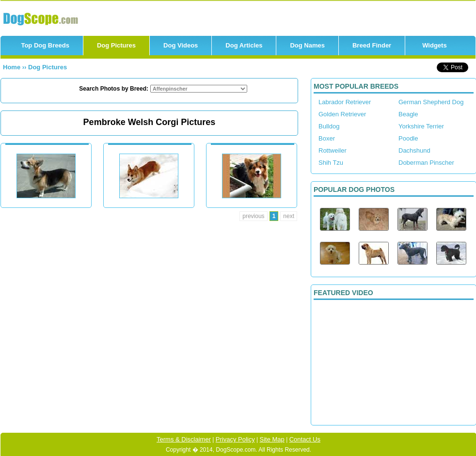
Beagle (408, 114)
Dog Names (307, 45)
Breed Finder (372, 45)
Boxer (327, 138)
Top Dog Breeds (45, 45)
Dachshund (414, 150)
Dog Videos (181, 45)
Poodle (408, 138)
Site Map (272, 439)
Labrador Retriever (345, 102)
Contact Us (305, 439)
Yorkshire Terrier (421, 126)
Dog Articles (244, 45)
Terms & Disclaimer (184, 439)
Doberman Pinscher (426, 163)
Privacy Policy (235, 439)
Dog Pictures (116, 45)
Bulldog (329, 126)
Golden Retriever (342, 114)
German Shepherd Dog (431, 102)
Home (13, 67)
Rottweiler (333, 150)
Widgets (434, 45)
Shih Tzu (331, 163)
